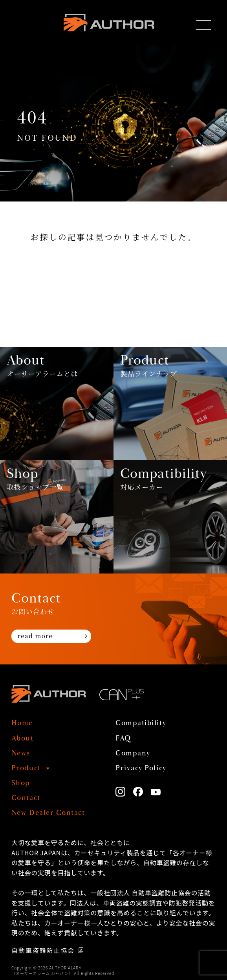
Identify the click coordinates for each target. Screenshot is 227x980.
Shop (21, 783)
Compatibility (141, 723)
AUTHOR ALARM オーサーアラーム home (109, 23)
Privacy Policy (141, 768)
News (21, 753)
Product (26, 768)
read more (35, 636)
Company (133, 753)
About (23, 738)
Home (22, 723)
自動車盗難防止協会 (43, 950)
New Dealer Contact (48, 813)
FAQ (123, 738)
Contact (26, 798)
